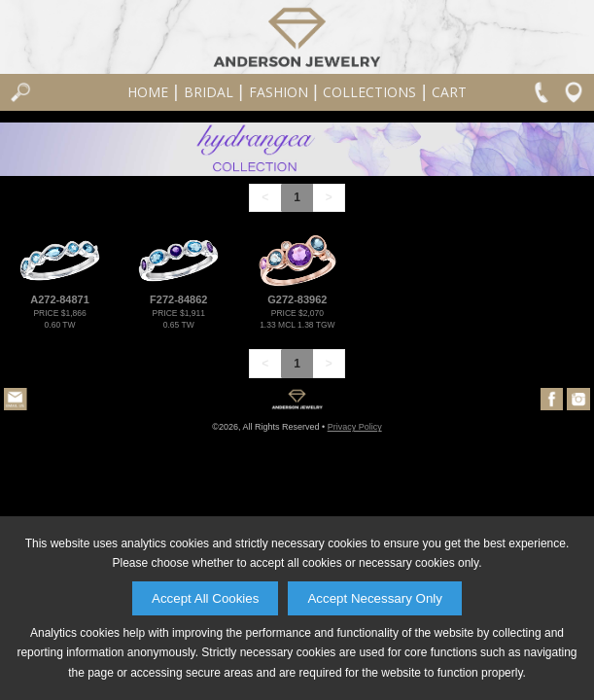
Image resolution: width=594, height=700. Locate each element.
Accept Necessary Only (375, 598)
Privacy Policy (355, 427)
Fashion (279, 92)
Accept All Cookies (205, 598)
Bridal (209, 92)
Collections (369, 92)
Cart (449, 92)
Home (148, 92)
